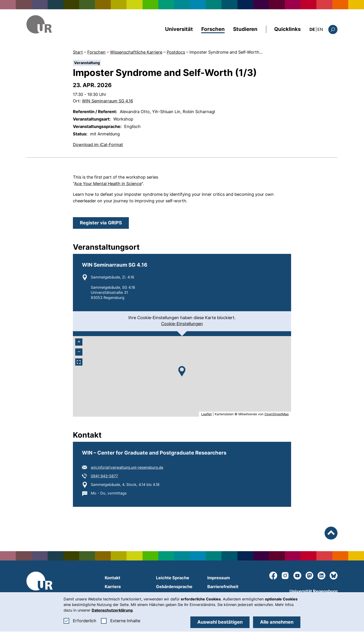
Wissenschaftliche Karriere (136, 52)
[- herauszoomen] (79, 352)
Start (78, 52)
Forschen (213, 29)
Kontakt (112, 578)
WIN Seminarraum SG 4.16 (107, 101)
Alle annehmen (277, 622)
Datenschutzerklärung (112, 610)
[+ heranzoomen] (79, 342)
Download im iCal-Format (98, 144)
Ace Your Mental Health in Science (108, 184)
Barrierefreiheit (223, 587)
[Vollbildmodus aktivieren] (79, 362)
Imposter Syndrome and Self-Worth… (226, 52)
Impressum (219, 578)
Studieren (245, 29)
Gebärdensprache (174, 587)
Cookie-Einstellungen (182, 324)
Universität (179, 29)
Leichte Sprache (173, 578)
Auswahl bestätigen (220, 622)
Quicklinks (287, 29)
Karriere (113, 587)
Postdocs (176, 52)
